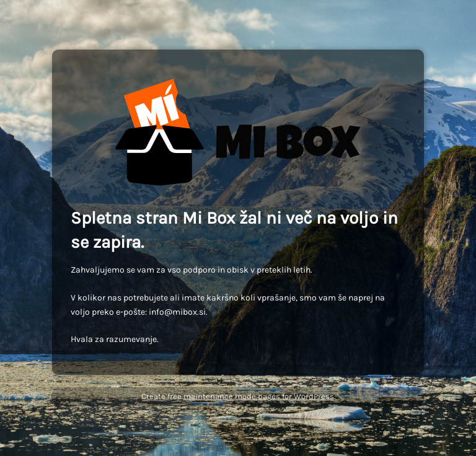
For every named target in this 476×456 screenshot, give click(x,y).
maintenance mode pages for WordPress (259, 396)
